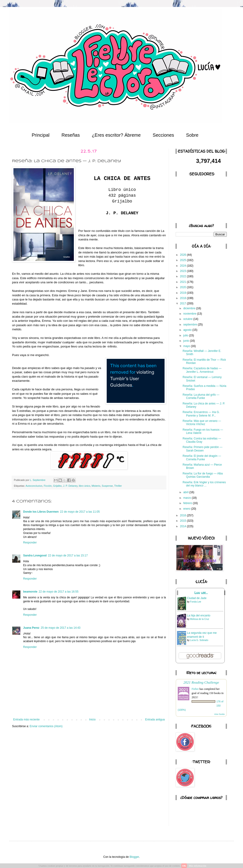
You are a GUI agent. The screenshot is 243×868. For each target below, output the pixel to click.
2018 (184, 298)
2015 (184, 521)
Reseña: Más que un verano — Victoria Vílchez (202, 423)
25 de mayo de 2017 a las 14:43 (61, 628)
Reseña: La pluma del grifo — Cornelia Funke (201, 396)
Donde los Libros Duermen (41, 512)
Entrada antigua (155, 720)
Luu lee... (201, 593)
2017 (184, 303)
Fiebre (195, 689)
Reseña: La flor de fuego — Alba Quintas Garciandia (203, 475)
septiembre (191, 325)
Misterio (96, 486)
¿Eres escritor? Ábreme (116, 135)
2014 (184, 526)
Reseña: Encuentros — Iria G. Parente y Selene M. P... (201, 414)
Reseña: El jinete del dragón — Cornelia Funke (202, 458)
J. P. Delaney (70, 486)
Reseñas (71, 135)
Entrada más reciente (26, 720)
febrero (188, 503)
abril (186, 492)
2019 (184, 293)
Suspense (107, 486)
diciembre (190, 308)
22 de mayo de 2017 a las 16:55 (58, 592)
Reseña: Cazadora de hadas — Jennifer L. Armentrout (202, 370)
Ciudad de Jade (197, 598)
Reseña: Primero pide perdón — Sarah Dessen (202, 449)
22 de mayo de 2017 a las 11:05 (80, 512)
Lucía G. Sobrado (199, 640)
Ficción (48, 486)
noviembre (190, 314)
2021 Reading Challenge (201, 682)
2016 (184, 515)
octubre (188, 319)
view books (219, 714)
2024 (184, 266)
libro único (85, 486)
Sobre (192, 135)
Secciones (163, 135)
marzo (188, 498)
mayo (187, 346)
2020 (184, 287)
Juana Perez (31, 628)
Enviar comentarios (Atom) (46, 726)
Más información (198, 866)
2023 (184, 271)
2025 (184, 260)
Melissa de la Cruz (199, 619)
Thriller (118, 486)
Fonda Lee (196, 602)
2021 (184, 282)
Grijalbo (57, 486)
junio (187, 341)
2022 (184, 276)
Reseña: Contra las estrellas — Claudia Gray (202, 440)
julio (186, 335)
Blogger (134, 857)
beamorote (30, 592)
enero (187, 509)
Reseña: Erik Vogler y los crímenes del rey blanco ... (204, 484)
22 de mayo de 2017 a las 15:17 (68, 556)
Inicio (92, 720)
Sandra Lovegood (35, 556)
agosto (188, 330)
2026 (184, 255)
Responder (30, 543)
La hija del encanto (199, 615)
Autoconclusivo (34, 486)
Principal (41, 135)
